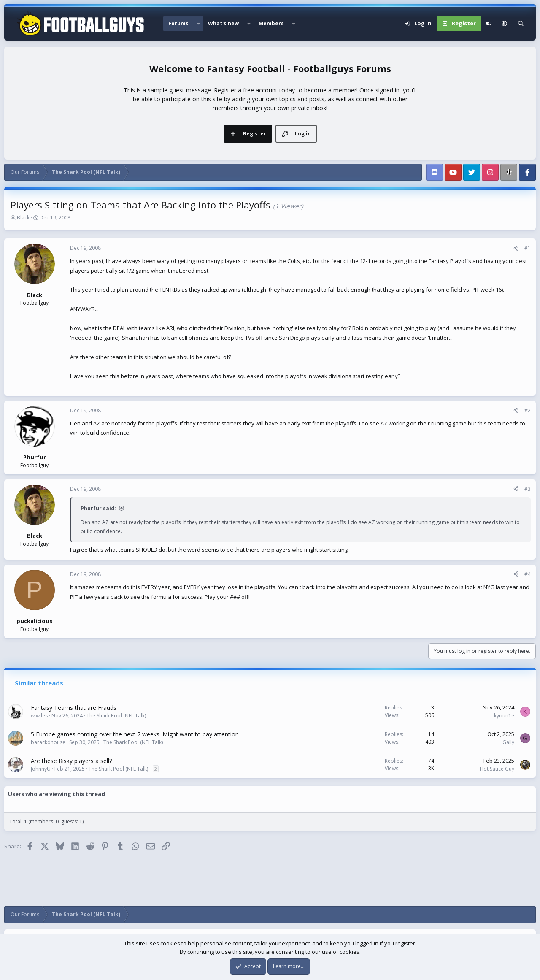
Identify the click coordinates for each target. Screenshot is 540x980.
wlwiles (39, 716)
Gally (508, 742)
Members (271, 23)
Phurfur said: (98, 508)
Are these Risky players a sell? (71, 761)
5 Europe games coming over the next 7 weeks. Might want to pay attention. (135, 734)
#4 (528, 574)
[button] (198, 24)
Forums (178, 23)
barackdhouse (48, 742)
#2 (528, 410)
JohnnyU (41, 769)
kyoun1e (504, 716)
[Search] (521, 24)
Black (23, 218)
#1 (528, 248)
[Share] (516, 248)
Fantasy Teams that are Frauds (74, 708)
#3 (528, 489)
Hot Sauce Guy (497, 769)
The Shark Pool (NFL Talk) (116, 716)
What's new (223, 23)
